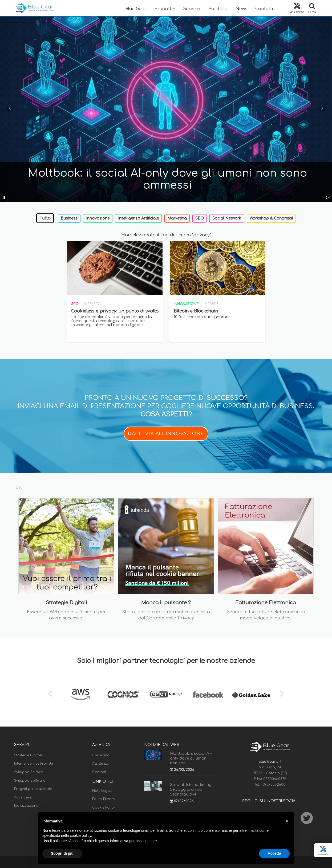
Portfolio (218, 9)
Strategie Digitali (28, 755)
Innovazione (98, 218)
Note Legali (102, 791)
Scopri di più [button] (62, 853)
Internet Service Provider (34, 764)
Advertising (23, 797)
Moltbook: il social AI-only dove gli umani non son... (191, 758)
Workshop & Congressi (271, 218)
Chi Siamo (101, 755)
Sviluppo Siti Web (29, 772)
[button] (287, 821)
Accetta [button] (274, 853)
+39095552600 (273, 785)
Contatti (264, 9)
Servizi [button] (192, 9)
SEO (200, 218)
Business (69, 218)
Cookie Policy (104, 808)
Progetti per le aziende (33, 789)
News (241, 9)
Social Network (227, 218)
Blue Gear (136, 9)
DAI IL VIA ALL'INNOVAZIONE (166, 434)
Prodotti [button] (165, 9)
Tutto (45, 218)
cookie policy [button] (81, 835)
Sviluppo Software (30, 781)
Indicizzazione (26, 806)
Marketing (177, 218)
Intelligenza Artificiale (138, 218)
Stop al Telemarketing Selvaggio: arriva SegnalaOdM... (191, 790)
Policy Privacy (104, 799)
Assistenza (101, 764)
